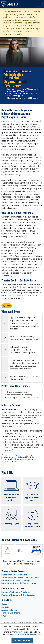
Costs (4, 604)
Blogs (4, 616)
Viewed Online (17, 457)
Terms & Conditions (11, 613)
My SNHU (6, 607)
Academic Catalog (10, 610)
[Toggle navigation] (40, 4)
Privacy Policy (34, 635)
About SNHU (26, 564)
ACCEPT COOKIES (22, 640)
